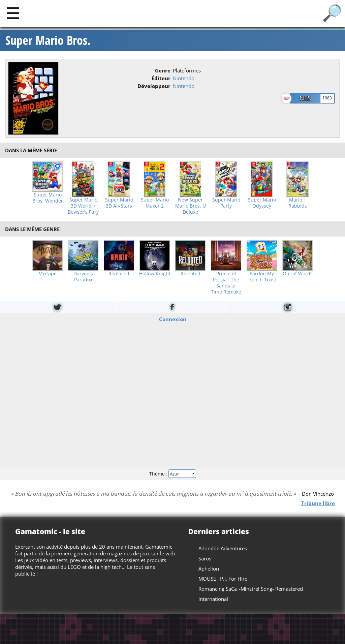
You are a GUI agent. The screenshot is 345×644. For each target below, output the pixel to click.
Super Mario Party (226, 203)
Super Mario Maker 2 (155, 203)
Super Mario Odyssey (262, 203)
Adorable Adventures (223, 548)
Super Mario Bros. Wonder (48, 198)
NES (305, 98)
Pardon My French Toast (262, 277)
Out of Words (298, 274)
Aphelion (209, 569)
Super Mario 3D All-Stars (119, 203)
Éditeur (161, 78)
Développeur (154, 86)
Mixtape (48, 274)
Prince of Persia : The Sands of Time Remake (226, 283)
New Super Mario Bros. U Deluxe (191, 206)
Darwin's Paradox (83, 277)
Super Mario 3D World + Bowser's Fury (83, 206)
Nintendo (184, 78)
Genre (163, 70)
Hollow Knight (155, 274)
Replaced (119, 274)
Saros (205, 558)
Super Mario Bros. (48, 40)
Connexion (173, 319)
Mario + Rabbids (298, 203)
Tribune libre (318, 503)
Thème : (172, 473)
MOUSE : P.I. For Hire (223, 579)
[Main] (13, 13)
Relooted (191, 274)
